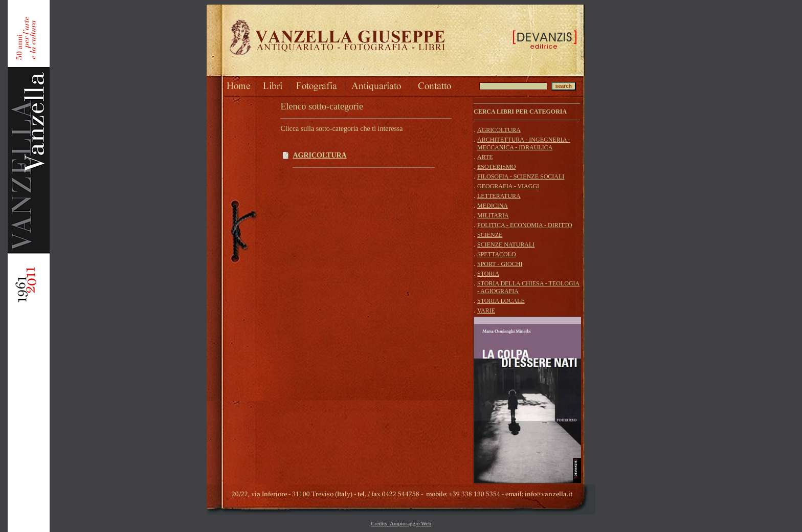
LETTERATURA (499, 196)
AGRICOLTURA (319, 155)
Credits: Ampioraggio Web (401, 523)
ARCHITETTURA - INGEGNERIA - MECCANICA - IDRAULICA (524, 143)
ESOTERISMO (496, 167)
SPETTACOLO (497, 254)
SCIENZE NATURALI (506, 245)
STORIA (488, 274)
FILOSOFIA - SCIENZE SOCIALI (521, 176)
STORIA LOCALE (501, 301)
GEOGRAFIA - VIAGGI (508, 186)
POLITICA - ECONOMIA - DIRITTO (525, 225)
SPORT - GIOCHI (500, 264)
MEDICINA (493, 206)
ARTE (485, 157)
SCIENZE (490, 235)
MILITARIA (493, 215)
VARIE (486, 311)
